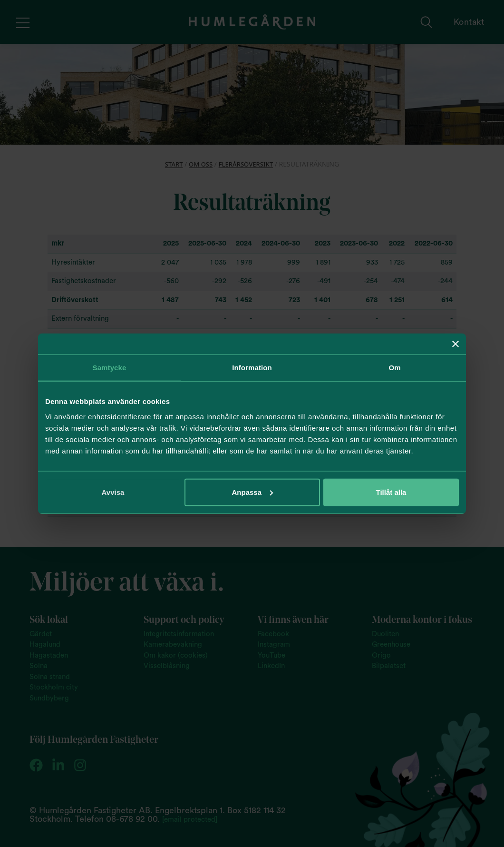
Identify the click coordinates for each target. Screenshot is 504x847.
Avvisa (113, 492)
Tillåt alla (391, 492)
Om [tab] (394, 368)
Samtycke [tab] (110, 368)
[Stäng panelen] (456, 344)
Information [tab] (252, 368)
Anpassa (252, 492)
